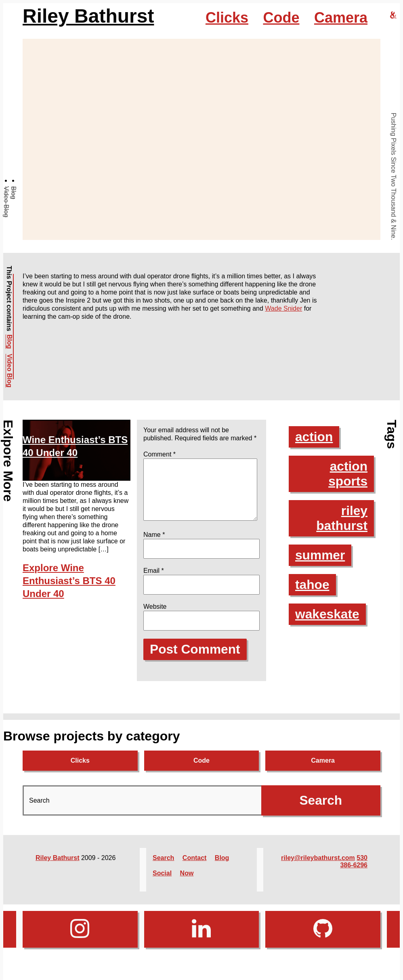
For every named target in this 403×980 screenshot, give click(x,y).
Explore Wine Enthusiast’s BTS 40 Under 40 (69, 581)
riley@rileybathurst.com (318, 867)
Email (154, 580)
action (314, 437)
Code (281, 18)
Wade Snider (283, 308)
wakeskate (327, 614)
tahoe (312, 585)
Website (155, 616)
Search (163, 867)
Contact (195, 867)
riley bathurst (342, 518)
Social (162, 883)
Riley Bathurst (88, 16)
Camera (341, 18)
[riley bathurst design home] (393, 16)
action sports (348, 474)
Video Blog (6, 202)
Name (154, 544)
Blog (14, 193)
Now (187, 883)
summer (320, 555)
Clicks (227, 18)
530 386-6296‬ (354, 871)
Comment (160, 454)
